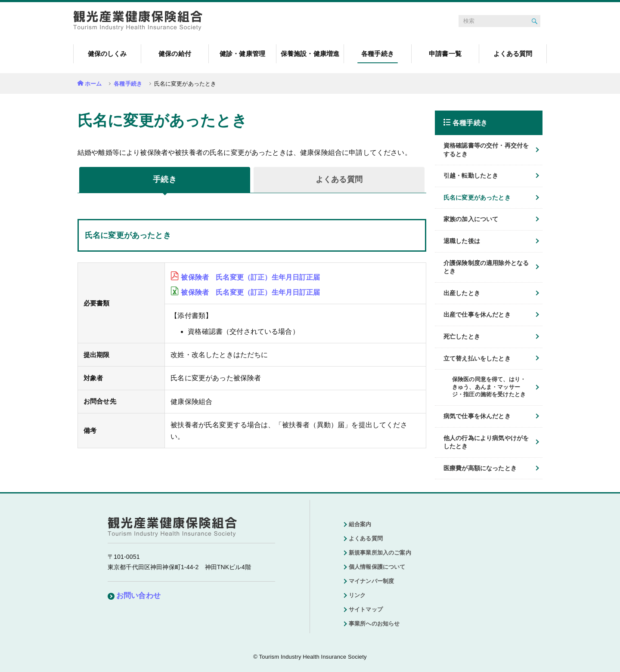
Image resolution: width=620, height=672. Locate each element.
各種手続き (128, 84)
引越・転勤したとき (471, 176)
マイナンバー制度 (371, 581)
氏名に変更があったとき (477, 197)
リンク (357, 595)
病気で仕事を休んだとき (477, 416)
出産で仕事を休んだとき (477, 314)
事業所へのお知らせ (374, 624)
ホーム (93, 84)
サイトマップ (366, 609)
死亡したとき (462, 336)
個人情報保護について (377, 567)
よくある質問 (366, 538)
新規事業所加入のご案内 (380, 553)
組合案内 (360, 524)
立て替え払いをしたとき (477, 358)
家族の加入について (471, 219)
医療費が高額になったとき (480, 468)
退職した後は (462, 241)
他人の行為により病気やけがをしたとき (486, 442)
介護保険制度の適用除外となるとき (486, 267)
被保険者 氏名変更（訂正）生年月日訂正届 (250, 277)
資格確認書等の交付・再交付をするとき (486, 150)
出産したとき (462, 293)
